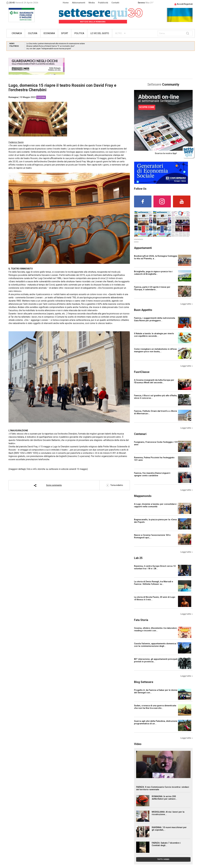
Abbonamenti (79, 3)
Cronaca (17, 33)
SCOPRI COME (147, 107)
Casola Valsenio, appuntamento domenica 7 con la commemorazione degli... (156, 645)
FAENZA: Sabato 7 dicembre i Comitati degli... (166, 844)
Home (66, 3)
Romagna (13, 97)
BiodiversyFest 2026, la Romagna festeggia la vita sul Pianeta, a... (156, 257)
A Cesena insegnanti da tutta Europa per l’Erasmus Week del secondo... (154, 381)
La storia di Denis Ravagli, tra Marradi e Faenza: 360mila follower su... (154, 583)
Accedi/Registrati (184, 4)
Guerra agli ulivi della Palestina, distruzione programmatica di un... (156, 722)
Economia (49, 33)
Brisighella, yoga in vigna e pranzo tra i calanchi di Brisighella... (153, 273)
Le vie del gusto (100, 33)
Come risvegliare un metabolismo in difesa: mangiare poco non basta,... (156, 350)
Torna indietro (115, 485)
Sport (65, 33)
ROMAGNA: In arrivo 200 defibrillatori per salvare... (164, 798)
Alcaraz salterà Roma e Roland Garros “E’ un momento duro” (51, 46)
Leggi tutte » (187, 304)
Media (92, 3)
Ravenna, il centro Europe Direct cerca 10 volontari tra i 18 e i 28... (155, 567)
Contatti (115, 3)
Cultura (33, 33)
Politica (79, 33)
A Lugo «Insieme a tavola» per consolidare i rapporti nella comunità (156, 505)
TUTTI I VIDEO (163, 859)
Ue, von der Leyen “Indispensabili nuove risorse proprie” (49, 49)
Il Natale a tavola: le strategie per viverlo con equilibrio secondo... (154, 335)
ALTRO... (119, 33)
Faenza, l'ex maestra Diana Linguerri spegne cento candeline (152, 474)
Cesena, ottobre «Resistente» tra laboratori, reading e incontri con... (156, 629)
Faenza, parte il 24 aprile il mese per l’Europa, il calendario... (152, 288)
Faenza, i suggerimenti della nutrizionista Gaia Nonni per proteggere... (155, 319)
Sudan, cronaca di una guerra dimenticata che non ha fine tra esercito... (155, 707)
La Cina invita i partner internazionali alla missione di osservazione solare (56, 44)
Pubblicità (103, 3)
